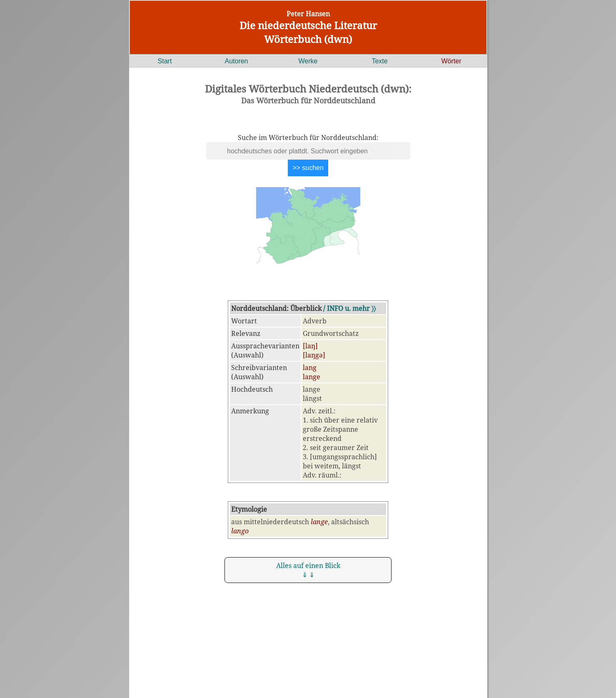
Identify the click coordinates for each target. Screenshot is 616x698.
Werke (308, 61)
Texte (379, 61)
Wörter (451, 61)
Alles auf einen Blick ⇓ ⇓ (308, 570)
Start (165, 61)
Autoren (236, 61)
